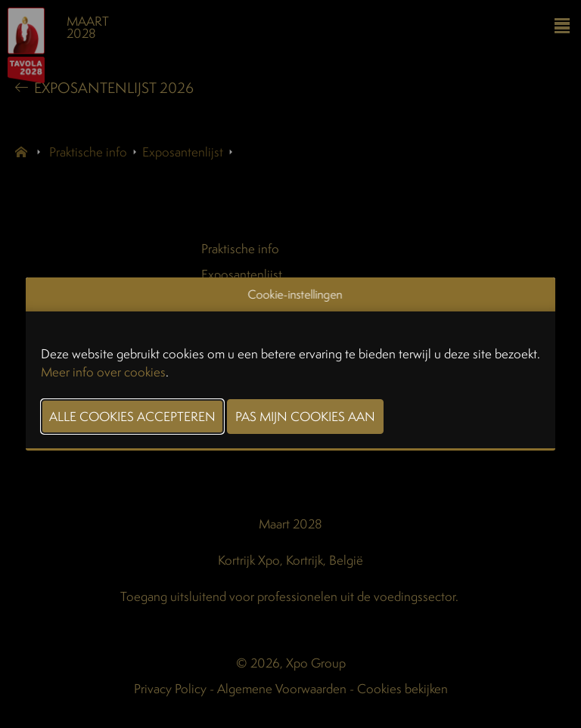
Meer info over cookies (103, 372)
